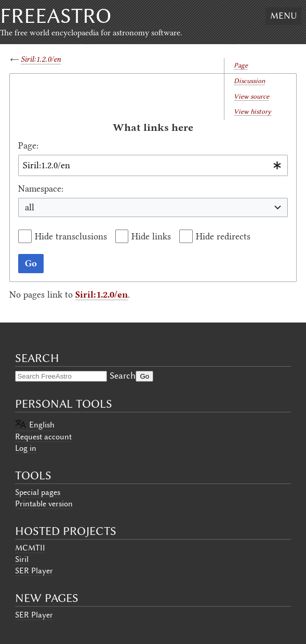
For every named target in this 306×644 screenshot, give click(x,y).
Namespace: (41, 189)
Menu (283, 16)
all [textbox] (30, 207)
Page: (28, 145)
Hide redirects (223, 236)
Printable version (44, 504)
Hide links (151, 236)
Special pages (38, 492)
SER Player (34, 571)
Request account (43, 437)
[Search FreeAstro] (61, 376)
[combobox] (153, 165)
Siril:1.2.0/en (41, 59)
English (42, 425)
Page (241, 65)
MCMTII (30, 548)
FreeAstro (56, 16)
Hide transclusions (71, 236)
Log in (26, 448)
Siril (22, 559)
